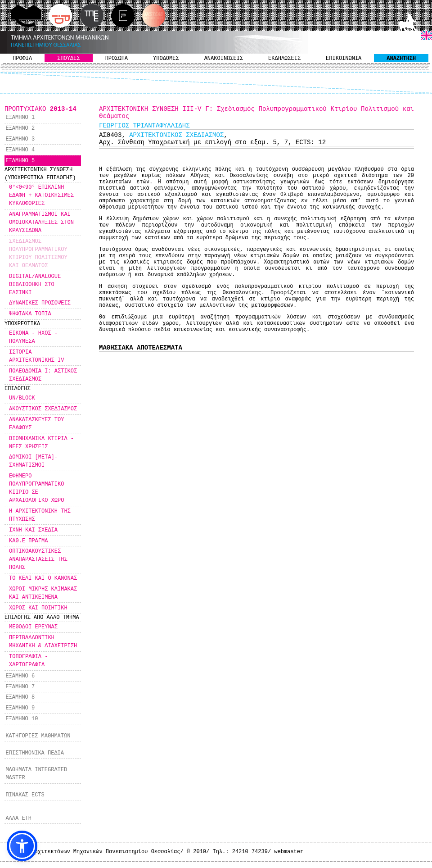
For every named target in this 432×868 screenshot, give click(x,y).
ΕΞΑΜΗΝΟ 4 (20, 150)
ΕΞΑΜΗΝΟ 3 (20, 139)
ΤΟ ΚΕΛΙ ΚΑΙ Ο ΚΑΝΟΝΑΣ (43, 578)
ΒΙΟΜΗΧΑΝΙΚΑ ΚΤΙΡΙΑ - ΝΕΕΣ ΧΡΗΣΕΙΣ (41, 443)
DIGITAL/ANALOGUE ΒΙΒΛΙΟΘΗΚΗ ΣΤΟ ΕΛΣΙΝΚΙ (35, 285)
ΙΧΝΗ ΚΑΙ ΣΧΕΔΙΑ (33, 530)
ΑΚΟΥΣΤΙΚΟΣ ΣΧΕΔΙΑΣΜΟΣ (43, 409)
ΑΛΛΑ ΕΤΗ (18, 818)
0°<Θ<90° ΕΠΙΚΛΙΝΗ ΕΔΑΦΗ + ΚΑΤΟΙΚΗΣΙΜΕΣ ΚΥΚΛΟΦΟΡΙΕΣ (41, 195)
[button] (22, 846)
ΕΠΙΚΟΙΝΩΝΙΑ (344, 59)
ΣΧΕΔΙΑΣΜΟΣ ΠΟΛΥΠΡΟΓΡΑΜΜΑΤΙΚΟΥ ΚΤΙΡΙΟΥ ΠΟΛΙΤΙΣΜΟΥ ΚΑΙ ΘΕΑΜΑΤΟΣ (38, 254)
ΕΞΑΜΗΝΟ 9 (20, 708)
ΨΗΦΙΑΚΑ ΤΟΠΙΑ (30, 314)
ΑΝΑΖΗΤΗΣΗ (401, 59)
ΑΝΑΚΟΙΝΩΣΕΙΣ (224, 59)
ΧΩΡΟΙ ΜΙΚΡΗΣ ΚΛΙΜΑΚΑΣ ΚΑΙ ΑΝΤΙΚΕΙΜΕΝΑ (43, 593)
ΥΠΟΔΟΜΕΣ (166, 59)
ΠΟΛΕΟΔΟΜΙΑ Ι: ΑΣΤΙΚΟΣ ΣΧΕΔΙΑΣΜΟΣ (43, 375)
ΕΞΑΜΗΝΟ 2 (20, 128)
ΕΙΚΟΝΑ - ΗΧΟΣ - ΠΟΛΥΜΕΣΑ (33, 337)
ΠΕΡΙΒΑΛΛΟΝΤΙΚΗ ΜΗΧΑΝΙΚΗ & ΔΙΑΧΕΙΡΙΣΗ (43, 642)
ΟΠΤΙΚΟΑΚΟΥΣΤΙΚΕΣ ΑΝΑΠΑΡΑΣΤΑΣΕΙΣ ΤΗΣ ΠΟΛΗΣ (38, 559)
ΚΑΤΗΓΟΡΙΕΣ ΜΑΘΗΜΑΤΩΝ (38, 736)
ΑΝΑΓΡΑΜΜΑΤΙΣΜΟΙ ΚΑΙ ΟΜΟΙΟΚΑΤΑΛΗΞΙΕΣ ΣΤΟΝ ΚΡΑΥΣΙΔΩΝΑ (41, 223)
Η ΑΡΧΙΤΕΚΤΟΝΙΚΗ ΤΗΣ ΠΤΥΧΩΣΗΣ (40, 515)
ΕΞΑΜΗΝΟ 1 (20, 118)
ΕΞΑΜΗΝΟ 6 (20, 676)
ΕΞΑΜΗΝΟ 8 (20, 697)
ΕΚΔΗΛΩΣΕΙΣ (284, 59)
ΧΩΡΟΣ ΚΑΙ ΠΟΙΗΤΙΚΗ (38, 608)
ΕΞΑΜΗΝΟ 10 (22, 719)
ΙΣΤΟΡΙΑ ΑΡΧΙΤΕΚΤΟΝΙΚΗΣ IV (36, 356)
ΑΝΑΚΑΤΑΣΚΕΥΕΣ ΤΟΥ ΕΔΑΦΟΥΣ (36, 424)
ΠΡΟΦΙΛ (22, 59)
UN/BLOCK (22, 398)
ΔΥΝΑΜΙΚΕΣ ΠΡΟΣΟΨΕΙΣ (40, 303)
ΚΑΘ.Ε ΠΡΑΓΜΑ (28, 541)
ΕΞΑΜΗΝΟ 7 (20, 687)
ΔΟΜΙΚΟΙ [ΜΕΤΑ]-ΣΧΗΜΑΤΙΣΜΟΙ (33, 461)
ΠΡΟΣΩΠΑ (117, 59)
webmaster (289, 852)
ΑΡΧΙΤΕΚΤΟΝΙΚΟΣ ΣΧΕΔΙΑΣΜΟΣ (176, 135)
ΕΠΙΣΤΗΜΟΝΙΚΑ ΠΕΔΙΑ (35, 753)
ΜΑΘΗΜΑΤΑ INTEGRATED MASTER (36, 774)
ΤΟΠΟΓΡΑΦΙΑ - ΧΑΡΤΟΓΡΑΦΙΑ (28, 661)
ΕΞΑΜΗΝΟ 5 (20, 161)
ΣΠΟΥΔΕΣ (68, 59)
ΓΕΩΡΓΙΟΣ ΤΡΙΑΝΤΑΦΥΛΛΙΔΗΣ (144, 126)
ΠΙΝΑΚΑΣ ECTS (25, 795)
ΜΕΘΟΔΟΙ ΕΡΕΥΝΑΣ (33, 627)
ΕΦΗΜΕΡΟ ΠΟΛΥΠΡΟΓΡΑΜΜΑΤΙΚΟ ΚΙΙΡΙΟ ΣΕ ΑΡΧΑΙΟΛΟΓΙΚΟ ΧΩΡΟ (36, 488)
